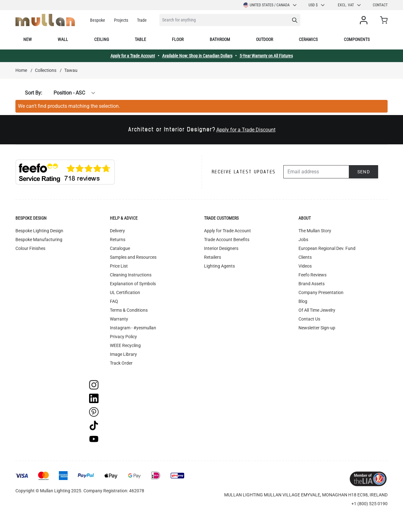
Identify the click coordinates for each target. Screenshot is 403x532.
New (28, 39)
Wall (63, 39)
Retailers (213, 257)
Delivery (117, 231)
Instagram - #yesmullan (133, 328)
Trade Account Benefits (227, 240)
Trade (142, 20)
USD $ (317, 5)
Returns (118, 240)
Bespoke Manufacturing (39, 240)
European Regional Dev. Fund (327, 248)
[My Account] (365, 20)
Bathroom (220, 39)
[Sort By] (71, 93)
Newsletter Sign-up (317, 328)
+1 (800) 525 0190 (369, 504)
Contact (380, 5)
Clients (305, 257)
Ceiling (102, 39)
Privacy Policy (123, 337)
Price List (119, 266)
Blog (303, 301)
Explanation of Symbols (133, 284)
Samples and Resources (133, 257)
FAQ (114, 301)
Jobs (303, 240)
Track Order (121, 363)
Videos (305, 266)
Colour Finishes (30, 248)
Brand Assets (312, 284)
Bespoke (98, 20)
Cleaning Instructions (131, 275)
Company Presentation (321, 292)
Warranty (119, 319)
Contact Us (309, 319)
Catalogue (120, 248)
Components (357, 39)
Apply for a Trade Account (133, 56)
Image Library (123, 354)
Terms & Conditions (129, 310)
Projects (121, 20)
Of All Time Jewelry (317, 310)
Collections (46, 70)
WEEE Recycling (125, 345)
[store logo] (45, 20)
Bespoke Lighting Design (39, 231)
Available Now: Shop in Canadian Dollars (197, 56)
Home (21, 70)
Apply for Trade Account (227, 231)
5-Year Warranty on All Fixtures (266, 56)
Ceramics (308, 39)
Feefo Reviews (312, 275)
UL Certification (125, 292)
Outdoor (264, 39)
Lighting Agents (219, 266)
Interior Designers (221, 248)
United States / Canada (270, 5)
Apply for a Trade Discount (246, 130)
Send (364, 172)
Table (140, 39)
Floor (178, 39)
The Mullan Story (315, 231)
